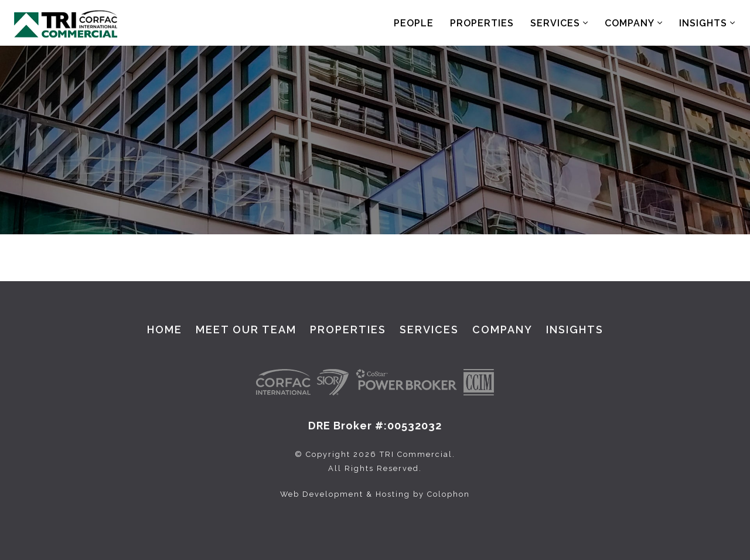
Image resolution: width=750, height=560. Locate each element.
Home (165, 329)
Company (634, 23)
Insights (707, 23)
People (414, 23)
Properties (482, 23)
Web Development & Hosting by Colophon (375, 494)
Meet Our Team (246, 329)
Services (559, 23)
